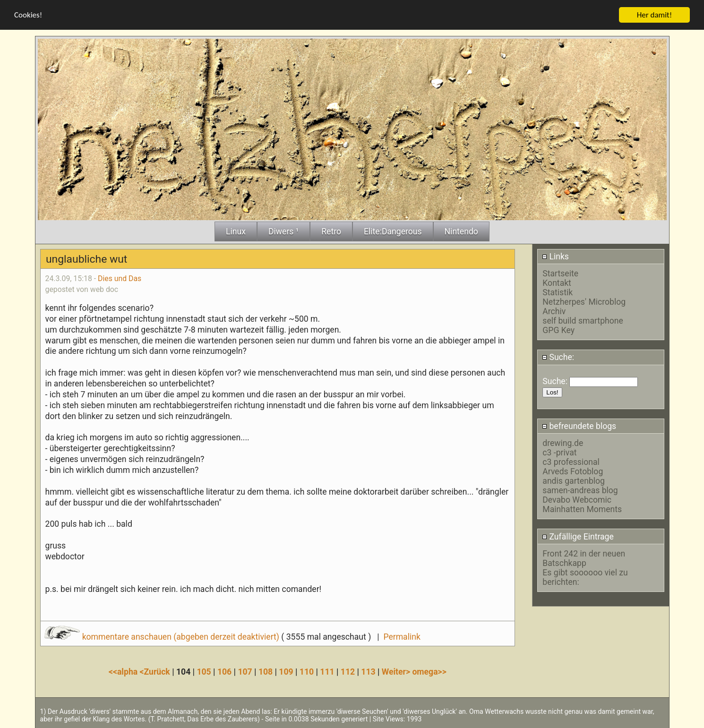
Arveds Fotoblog (573, 471)
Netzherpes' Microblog (584, 301)
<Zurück (156, 671)
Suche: (558, 357)
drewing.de (563, 443)
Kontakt (557, 283)
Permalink (402, 636)
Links (555, 256)
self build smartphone (583, 320)
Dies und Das (120, 278)
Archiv (554, 311)
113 (368, 671)
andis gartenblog (574, 480)
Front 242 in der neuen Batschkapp (584, 558)
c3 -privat (559, 452)
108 (266, 671)
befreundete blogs (579, 426)
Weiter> (397, 671)
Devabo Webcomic (577, 499)
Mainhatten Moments (582, 509)
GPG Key (558, 330)
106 (224, 671)
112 (348, 671)
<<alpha (124, 671)
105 (204, 671)
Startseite (560, 273)
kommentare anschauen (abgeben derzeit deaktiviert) (163, 636)
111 (327, 671)
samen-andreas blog (580, 490)
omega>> (429, 671)
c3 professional (571, 462)
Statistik (558, 292)
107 (245, 671)
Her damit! (655, 14)
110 (307, 671)
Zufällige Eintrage (578, 536)
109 (286, 671)
